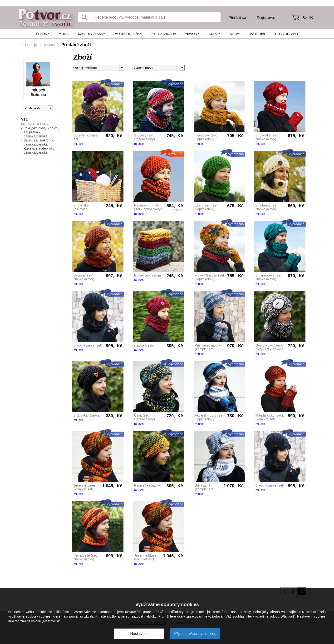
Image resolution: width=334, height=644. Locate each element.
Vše (25, 119)
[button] (182, 67)
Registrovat (266, 18)
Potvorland (287, 34)
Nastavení (139, 634)
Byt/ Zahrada (164, 34)
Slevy (235, 34)
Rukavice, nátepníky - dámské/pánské (40, 150)
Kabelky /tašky (92, 34)
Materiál (258, 34)
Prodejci (31, 45)
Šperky (43, 34)
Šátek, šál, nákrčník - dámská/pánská (39, 142)
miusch (49, 45)
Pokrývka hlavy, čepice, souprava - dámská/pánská (41, 132)
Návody (192, 34)
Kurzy (215, 34)
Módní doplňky (128, 34)
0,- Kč (308, 17)
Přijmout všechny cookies (195, 634)
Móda (64, 34)
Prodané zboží (76, 45)
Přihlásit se (237, 18)
